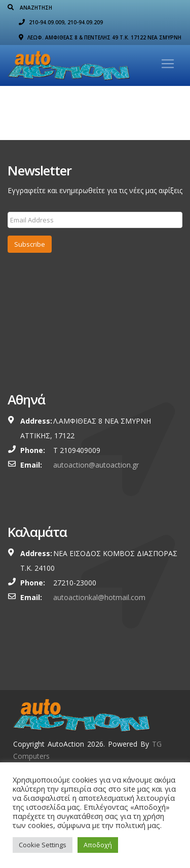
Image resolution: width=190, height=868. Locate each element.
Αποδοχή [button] (98, 845)
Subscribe (30, 244)
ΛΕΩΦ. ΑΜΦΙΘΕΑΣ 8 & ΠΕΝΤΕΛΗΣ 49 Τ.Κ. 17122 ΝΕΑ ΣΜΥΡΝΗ (100, 37)
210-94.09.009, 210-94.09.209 (61, 22)
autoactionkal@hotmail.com (99, 597)
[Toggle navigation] (168, 64)
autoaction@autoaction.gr (96, 465)
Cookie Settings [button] (43, 845)
